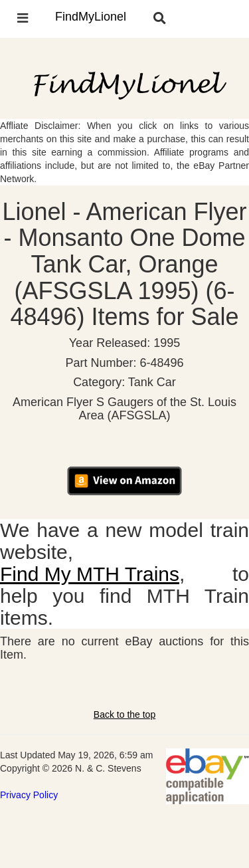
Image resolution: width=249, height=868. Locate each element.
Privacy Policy (29, 795)
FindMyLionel (91, 17)
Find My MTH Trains (90, 574)
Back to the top (124, 714)
